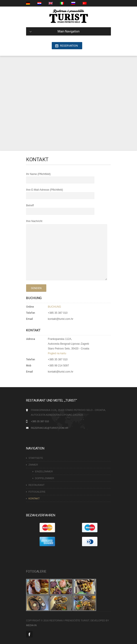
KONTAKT (34, 498)
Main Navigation (55, 31)
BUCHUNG (54, 307)
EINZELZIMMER (44, 471)
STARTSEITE (36, 458)
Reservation (69, 46)
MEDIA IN (31, 625)
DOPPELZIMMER (45, 478)
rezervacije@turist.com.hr (50, 428)
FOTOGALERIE (37, 492)
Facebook (29, 634)
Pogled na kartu (57, 353)
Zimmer (33, 465)
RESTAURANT (37, 485)
